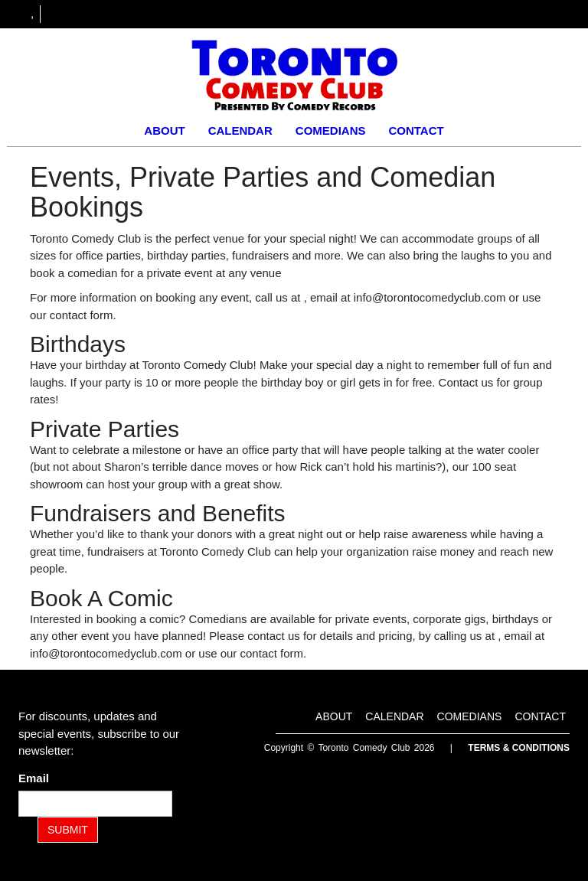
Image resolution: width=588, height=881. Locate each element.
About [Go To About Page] (164, 131)
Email (37, 778)
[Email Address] (95, 804)
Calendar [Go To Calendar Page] (240, 131)
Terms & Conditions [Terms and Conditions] (519, 748)
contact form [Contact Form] (82, 315)
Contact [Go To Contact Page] (416, 131)
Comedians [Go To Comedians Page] (331, 131)
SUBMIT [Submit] (68, 830)
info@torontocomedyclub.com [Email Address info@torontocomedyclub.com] (430, 297)
